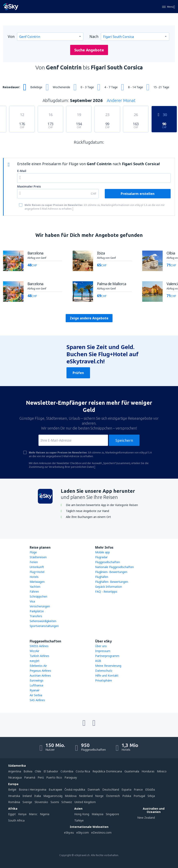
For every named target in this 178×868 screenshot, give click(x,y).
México (162, 771)
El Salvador (51, 771)
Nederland (86, 796)
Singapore (112, 814)
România (14, 802)
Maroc (33, 814)
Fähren (34, 592)
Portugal (139, 796)
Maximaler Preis (29, 186)
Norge (99, 796)
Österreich (113, 796)
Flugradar (101, 557)
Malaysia (97, 814)
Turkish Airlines (39, 656)
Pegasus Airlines (40, 671)
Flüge (33, 552)
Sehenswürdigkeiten (43, 621)
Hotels (34, 577)
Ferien (34, 562)
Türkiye (79, 820)
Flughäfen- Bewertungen (112, 582)
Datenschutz (104, 671)
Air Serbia (36, 695)
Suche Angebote (89, 50)
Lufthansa (36, 685)
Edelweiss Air (38, 666)
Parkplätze (37, 611)
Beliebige (36, 87)
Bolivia (28, 771)
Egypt (12, 814)
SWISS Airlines (39, 646)
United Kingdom (85, 802)
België (12, 789)
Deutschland (111, 789)
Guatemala (132, 771)
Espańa (126, 789)
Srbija (151, 796)
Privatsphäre (104, 680)
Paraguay (71, 777)
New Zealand (146, 818)
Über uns (101, 646)
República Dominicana (107, 771)
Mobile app (103, 552)
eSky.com (83, 832)
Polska (127, 796)
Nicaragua (15, 777)
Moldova (71, 796)
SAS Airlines (37, 700)
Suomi (55, 802)
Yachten (35, 587)
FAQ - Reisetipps (106, 592)
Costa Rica (83, 771)
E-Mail (22, 171)
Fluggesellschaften (108, 562)
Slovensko (41, 802)
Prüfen (78, 373)
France (138, 789)
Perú (41, 777)
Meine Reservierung (108, 666)
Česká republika (75, 789)
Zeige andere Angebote (89, 318)
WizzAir (34, 651)
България (55, 789)
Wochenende (61, 87)
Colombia (67, 771)
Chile (38, 771)
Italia (38, 796)
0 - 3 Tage (87, 87)
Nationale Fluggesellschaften (114, 567)
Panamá (30, 777)
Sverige (27, 802)
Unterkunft (37, 567)
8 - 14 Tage (136, 87)
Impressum (103, 651)
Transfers (36, 616)
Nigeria (45, 814)
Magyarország (53, 796)
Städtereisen (38, 557)
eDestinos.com (101, 832)
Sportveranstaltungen (44, 626)
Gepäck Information (109, 587)
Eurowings (37, 680)
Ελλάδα (150, 789)
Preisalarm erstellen (138, 194)
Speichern (124, 440)
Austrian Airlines (40, 675)
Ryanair (35, 690)
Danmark (94, 789)
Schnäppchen (38, 596)
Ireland (27, 796)
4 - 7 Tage (111, 87)
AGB (98, 661)
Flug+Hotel (37, 572)
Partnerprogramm (107, 656)
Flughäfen (102, 577)
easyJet (35, 661)
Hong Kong (82, 814)
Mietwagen (37, 582)
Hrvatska (14, 796)
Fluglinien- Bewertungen (111, 572)
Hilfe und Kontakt (107, 675)
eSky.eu (69, 832)
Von (11, 36)
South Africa (16, 820)
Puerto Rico (54, 777)
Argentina (15, 771)
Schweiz (67, 802)
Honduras (148, 771)
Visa (32, 601)
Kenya (22, 814)
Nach (94, 36)
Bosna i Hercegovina (33, 789)
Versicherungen (40, 606)
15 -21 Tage (161, 87)
